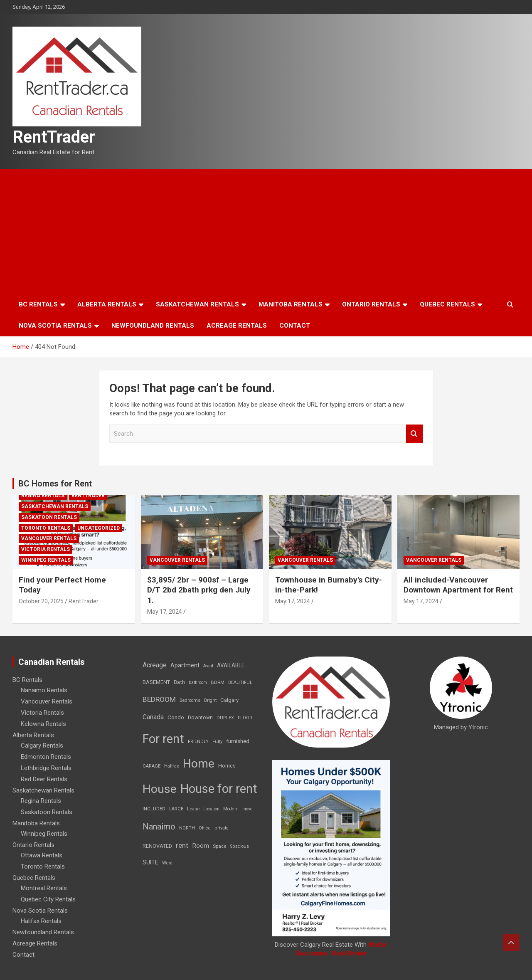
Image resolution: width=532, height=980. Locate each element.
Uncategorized (99, 528)
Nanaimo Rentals (44, 690)
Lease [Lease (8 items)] (193, 809)
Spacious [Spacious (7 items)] (240, 846)
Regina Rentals (43, 496)
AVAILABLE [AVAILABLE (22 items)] (231, 665)
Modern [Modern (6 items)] (231, 809)
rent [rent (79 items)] (182, 845)
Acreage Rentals (237, 326)
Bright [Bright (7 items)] (210, 700)
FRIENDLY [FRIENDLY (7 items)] (198, 742)
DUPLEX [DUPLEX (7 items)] (225, 718)
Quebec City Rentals (48, 899)
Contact (295, 326)
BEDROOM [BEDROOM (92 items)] (159, 699)
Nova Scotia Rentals (55, 326)
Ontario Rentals (371, 304)
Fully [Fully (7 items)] (217, 742)
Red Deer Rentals (44, 779)
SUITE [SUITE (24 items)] (150, 862)
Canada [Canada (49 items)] (153, 717)
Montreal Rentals (44, 888)
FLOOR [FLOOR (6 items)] (245, 718)
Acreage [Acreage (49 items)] (155, 665)
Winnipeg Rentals (46, 560)
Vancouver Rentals (49, 538)
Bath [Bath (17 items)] (179, 682)
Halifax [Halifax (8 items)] (172, 766)
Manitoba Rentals (291, 304)
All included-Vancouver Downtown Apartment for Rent (458, 585)
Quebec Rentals (447, 304)
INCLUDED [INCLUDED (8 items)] (154, 809)
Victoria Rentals (46, 549)
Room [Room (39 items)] (201, 846)
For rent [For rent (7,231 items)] (163, 739)
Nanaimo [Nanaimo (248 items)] (159, 827)
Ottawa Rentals (42, 855)
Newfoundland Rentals (153, 326)
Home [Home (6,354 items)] (199, 764)
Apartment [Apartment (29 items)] (185, 665)
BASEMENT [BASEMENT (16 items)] (156, 682)
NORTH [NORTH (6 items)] (187, 828)
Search (414, 434)
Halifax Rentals (41, 921)
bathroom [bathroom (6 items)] (198, 683)
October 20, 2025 (41, 601)
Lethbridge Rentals (46, 768)
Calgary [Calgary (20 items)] (229, 700)
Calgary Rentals (42, 745)
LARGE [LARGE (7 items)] (176, 809)
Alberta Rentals (107, 304)
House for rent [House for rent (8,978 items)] (219, 789)
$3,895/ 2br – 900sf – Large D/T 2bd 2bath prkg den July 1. (199, 590)
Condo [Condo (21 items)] (176, 717)
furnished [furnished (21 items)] (238, 741)
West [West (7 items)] (167, 863)
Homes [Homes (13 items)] (227, 766)
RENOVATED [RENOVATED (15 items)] (157, 846)
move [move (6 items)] (248, 809)
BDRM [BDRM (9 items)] (218, 682)
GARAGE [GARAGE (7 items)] (151, 766)
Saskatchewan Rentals (197, 304)
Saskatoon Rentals (49, 517)
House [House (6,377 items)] (160, 789)
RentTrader (54, 137)
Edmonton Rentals (46, 757)
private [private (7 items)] (222, 828)
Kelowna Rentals (43, 724)
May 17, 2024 (165, 612)
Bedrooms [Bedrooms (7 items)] (190, 700)
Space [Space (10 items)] (220, 846)
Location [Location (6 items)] (211, 809)
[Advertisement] (266, 232)
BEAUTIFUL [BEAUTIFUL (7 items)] (240, 683)
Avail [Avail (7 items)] (208, 666)
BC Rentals (38, 304)
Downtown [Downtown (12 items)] (200, 718)
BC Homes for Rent (55, 484)
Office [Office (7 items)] (205, 828)
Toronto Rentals (46, 528)
